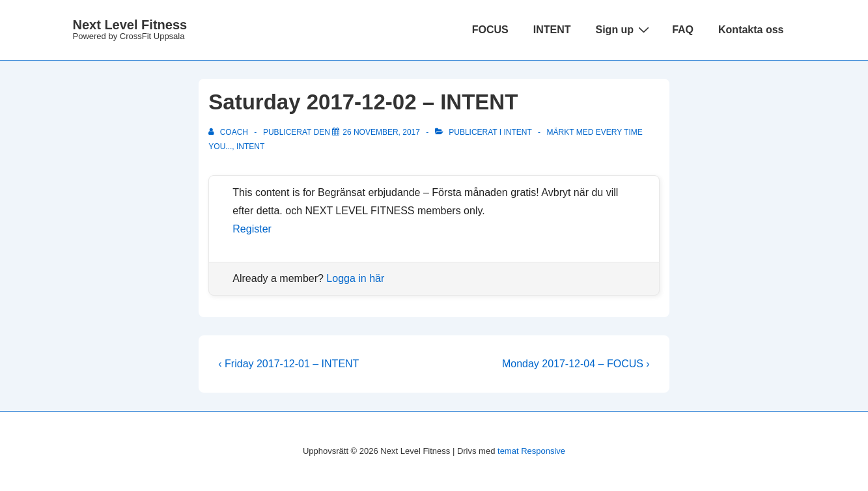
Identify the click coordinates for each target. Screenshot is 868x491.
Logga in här (355, 278)
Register (252, 229)
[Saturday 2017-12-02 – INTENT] (381, 132)
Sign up (624, 29)
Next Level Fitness (130, 25)
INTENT (552, 30)
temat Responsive (531, 451)
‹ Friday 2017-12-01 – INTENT (288, 364)
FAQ (683, 30)
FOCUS (490, 30)
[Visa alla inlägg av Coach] (229, 132)
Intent (518, 132)
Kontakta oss (751, 30)
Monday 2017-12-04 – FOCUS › (576, 364)
